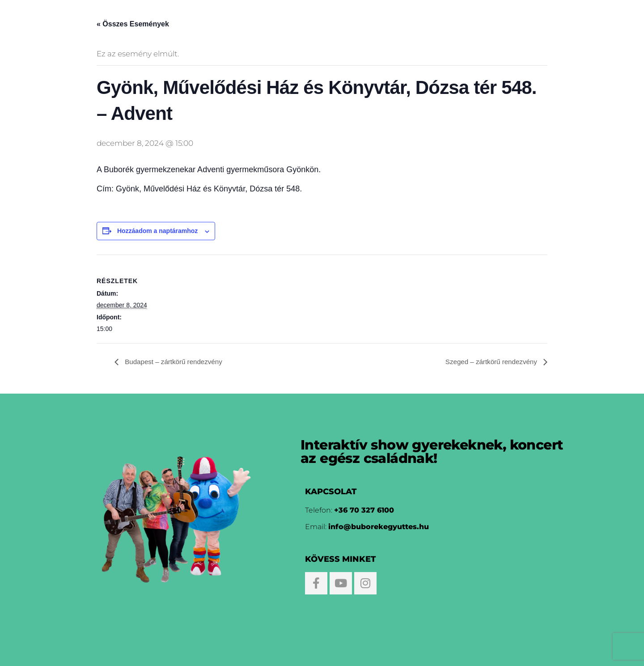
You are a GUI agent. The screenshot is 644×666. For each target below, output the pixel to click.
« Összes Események (133, 24)
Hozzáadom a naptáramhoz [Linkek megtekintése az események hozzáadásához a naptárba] (157, 231)
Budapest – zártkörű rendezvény (176, 362)
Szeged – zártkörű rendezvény (489, 362)
